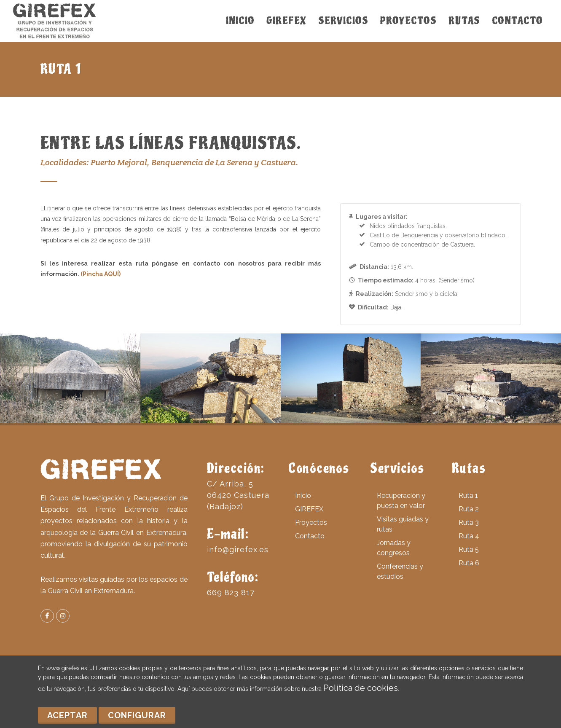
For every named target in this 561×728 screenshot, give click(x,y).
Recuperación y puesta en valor (401, 501)
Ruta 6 (469, 563)
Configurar (137, 715)
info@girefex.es (238, 549)
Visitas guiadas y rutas (403, 524)
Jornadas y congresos (394, 548)
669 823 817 (231, 592)
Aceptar (67, 715)
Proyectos (311, 522)
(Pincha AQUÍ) (101, 274)
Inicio (303, 496)
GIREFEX (309, 509)
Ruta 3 (469, 522)
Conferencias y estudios (400, 571)
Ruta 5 (469, 549)
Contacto (310, 536)
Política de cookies (361, 688)
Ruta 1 (468, 496)
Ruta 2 (469, 509)
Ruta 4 (469, 536)
